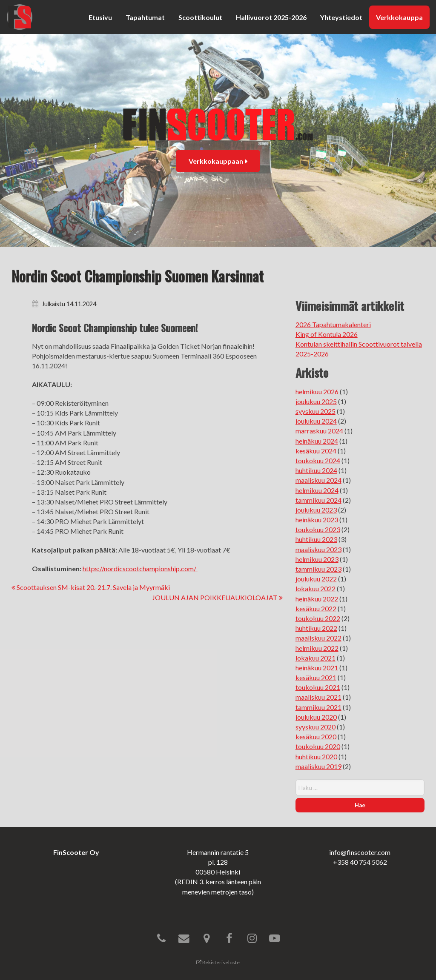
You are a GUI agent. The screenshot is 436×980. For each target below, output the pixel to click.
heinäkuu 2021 (317, 668)
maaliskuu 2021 (318, 697)
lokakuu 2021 (316, 658)
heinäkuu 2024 (317, 441)
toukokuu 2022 (318, 618)
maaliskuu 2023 (318, 549)
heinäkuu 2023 (317, 520)
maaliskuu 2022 (318, 638)
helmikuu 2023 (317, 559)
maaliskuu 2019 (318, 766)
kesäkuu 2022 (316, 608)
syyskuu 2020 (316, 727)
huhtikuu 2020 (316, 756)
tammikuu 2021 (318, 707)
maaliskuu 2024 (318, 480)
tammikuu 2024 (318, 500)
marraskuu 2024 (319, 431)
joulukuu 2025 (316, 401)
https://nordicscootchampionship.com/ (140, 568)
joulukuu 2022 (316, 579)
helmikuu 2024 (317, 490)
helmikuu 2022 (317, 648)
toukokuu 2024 (318, 460)
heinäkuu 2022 (317, 599)
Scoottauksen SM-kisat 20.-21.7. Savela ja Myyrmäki (91, 587)
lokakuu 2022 (316, 588)
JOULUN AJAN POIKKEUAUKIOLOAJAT (217, 597)
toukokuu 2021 (318, 687)
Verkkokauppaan (218, 161)
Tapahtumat (145, 17)
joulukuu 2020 (316, 717)
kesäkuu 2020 (316, 736)
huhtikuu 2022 (316, 628)
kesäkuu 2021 (316, 677)
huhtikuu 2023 (316, 539)
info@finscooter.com (360, 852)
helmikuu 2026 (317, 392)
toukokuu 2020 (318, 746)
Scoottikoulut (200, 17)
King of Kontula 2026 (327, 334)
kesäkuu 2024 (316, 451)
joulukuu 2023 (316, 510)
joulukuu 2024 (316, 421)
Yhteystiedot (341, 17)
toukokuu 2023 (318, 529)
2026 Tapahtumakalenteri (333, 324)
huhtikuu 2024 (316, 470)
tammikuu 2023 (318, 569)
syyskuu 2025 (316, 411)
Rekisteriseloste (218, 962)
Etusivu (100, 17)
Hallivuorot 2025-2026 (271, 17)
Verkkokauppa (399, 17)
